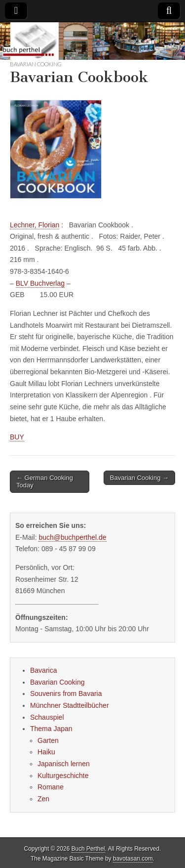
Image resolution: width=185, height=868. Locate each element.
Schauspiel (47, 717)
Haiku (46, 752)
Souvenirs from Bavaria (66, 694)
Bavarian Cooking (36, 64)
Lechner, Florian (35, 225)
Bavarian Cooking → (139, 478)
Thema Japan (51, 729)
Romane (51, 787)
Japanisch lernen (64, 764)
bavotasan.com (133, 859)
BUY (17, 437)
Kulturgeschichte (63, 776)
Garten (48, 740)
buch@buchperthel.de (72, 537)
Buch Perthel (88, 849)
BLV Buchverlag (40, 283)
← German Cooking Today (45, 482)
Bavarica (43, 670)
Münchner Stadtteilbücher (70, 705)
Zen (43, 799)
